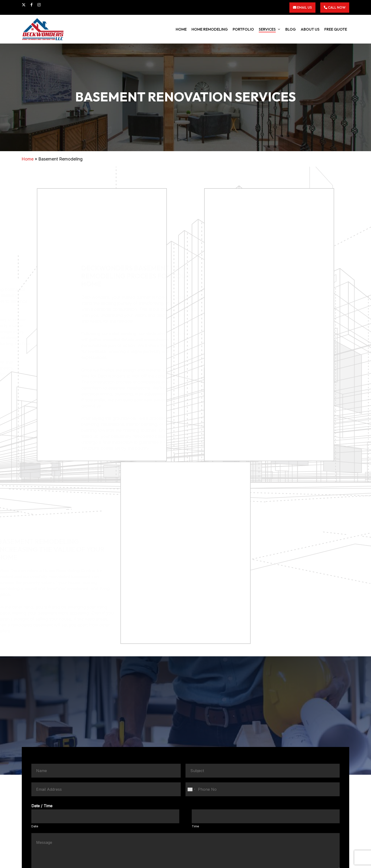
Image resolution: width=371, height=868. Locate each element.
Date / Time (42, 652)
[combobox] (191, 636)
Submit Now (186, 732)
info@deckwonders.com (269, 810)
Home (28, 159)
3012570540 (272, 804)
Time (195, 673)
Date (35, 673)
